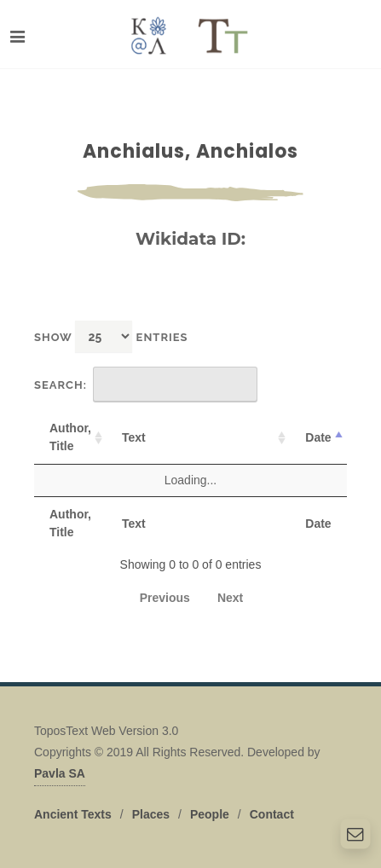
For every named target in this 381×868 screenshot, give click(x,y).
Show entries (111, 336)
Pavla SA (60, 773)
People (210, 814)
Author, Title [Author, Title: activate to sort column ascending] (70, 437)
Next (230, 598)
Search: (146, 385)
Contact (272, 814)
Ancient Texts (73, 814)
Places (151, 814)
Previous (165, 598)
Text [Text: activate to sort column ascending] (134, 437)
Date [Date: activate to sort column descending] (318, 437)
